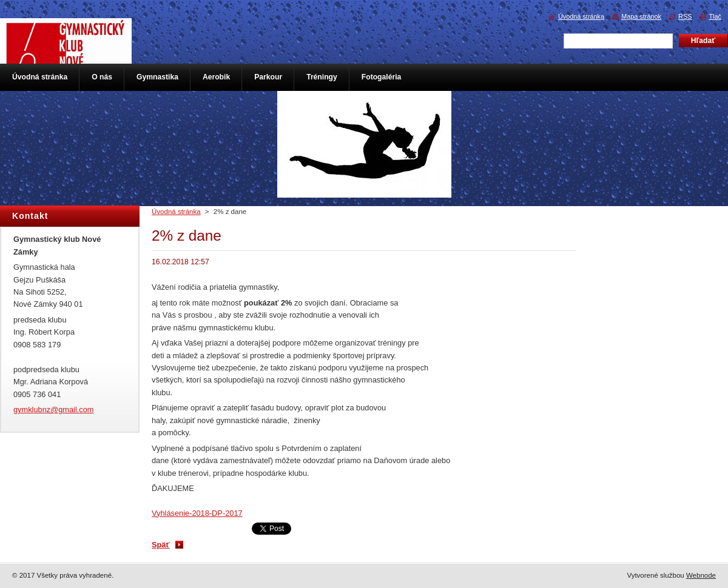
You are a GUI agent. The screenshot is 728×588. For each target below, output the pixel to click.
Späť (161, 545)
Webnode (701, 575)
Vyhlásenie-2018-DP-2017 (197, 513)
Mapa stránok (641, 16)
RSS (685, 16)
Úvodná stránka (176, 212)
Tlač (715, 16)
